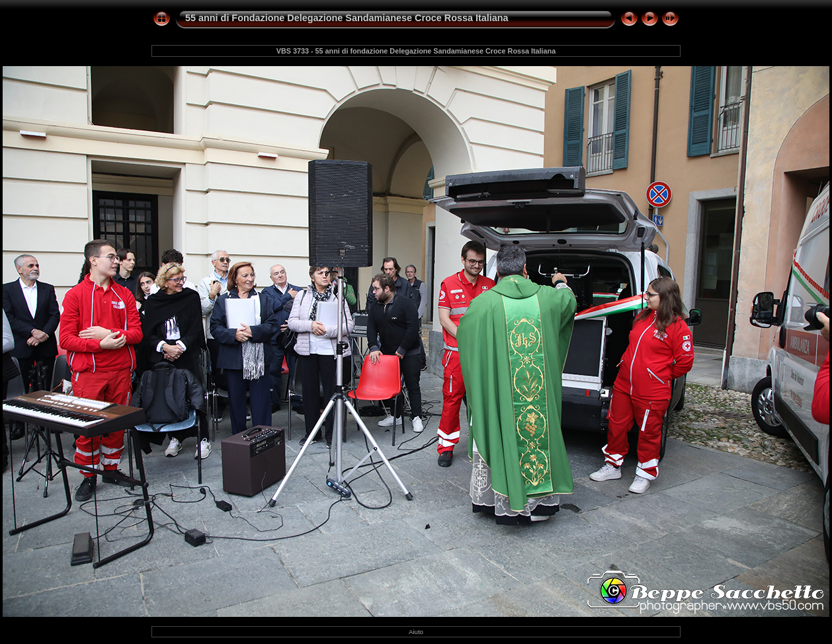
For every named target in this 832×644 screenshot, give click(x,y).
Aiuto (416, 632)
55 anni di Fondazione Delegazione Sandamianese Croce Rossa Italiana (347, 18)
